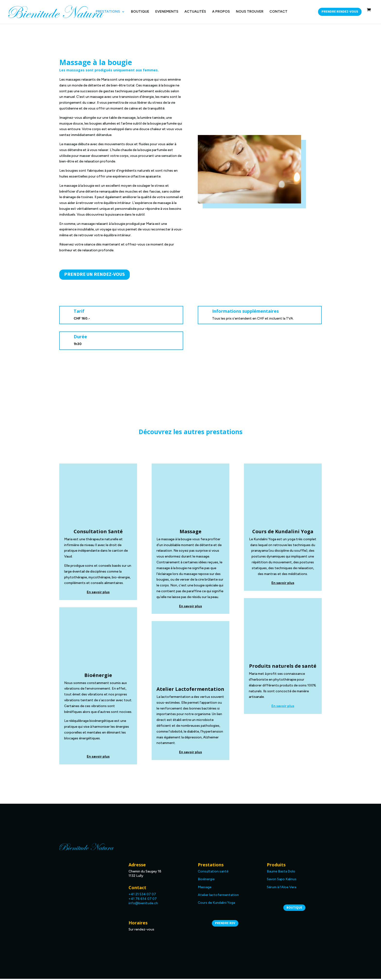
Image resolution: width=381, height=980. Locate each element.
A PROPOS (221, 12)
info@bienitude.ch (143, 904)
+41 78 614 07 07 (143, 900)
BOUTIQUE (140, 12)
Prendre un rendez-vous (95, 275)
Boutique (294, 909)
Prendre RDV (225, 924)
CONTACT (278, 12)
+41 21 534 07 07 (142, 895)
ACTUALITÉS (195, 12)
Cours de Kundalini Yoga (216, 904)
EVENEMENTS (167, 12)
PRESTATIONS (108, 12)
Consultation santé (213, 873)
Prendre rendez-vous (340, 12)
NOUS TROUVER (250, 12)
